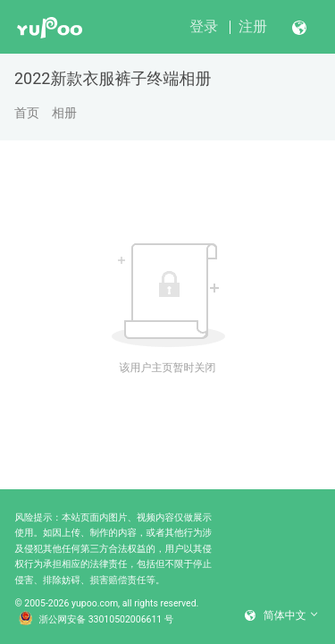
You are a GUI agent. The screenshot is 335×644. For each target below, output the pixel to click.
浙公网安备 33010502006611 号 (96, 620)
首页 (27, 113)
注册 (253, 26)
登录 (204, 26)
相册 (64, 113)
